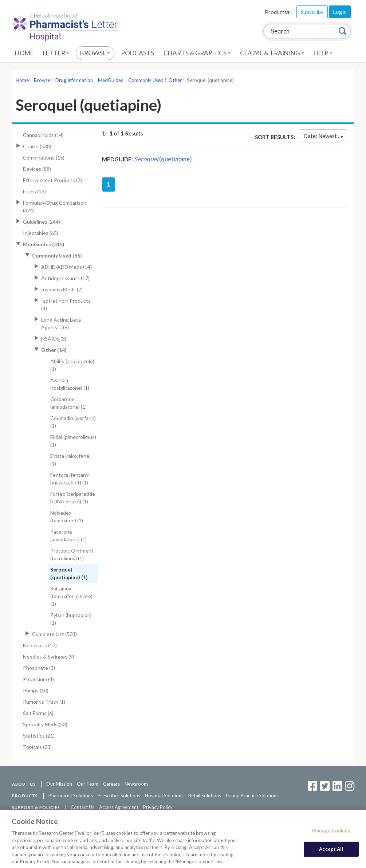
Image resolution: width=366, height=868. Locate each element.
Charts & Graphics (197, 53)
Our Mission (59, 784)
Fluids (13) (34, 191)
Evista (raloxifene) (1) (70, 460)
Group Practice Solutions (252, 796)
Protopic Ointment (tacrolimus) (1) (72, 554)
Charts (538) (37, 146)
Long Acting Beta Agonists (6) (61, 323)
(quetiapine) (163, 159)
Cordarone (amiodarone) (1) (68, 403)
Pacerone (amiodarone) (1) (68, 535)
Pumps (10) (36, 690)
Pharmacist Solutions (71, 796)
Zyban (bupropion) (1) (71, 619)
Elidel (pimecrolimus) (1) (73, 441)
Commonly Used (146, 80)
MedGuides (111, 80)
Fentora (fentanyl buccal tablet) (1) (70, 479)
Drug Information (74, 80)
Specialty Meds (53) (45, 724)
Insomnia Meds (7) (62, 289)
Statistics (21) (39, 736)
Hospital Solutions (164, 796)
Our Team (88, 784)
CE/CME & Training (272, 53)
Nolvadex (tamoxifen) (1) (67, 517)
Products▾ (277, 12)
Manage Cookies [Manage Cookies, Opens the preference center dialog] (331, 833)
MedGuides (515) (44, 244)
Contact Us (82, 807)
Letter (56, 53)
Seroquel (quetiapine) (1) (69, 573)
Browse (95, 53)
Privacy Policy (158, 807)
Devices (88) (37, 169)
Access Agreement (119, 807)
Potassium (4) (38, 679)
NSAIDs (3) (54, 339)
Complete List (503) (54, 634)
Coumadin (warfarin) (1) (73, 422)
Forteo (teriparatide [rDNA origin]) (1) (73, 498)
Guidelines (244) (42, 222)
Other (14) (54, 350)
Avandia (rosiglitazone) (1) (70, 384)
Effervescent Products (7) (52, 180)
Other (175, 80)
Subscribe (312, 12)
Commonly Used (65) (57, 256)
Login (340, 12)
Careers (111, 784)
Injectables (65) (41, 233)
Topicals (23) (37, 747)
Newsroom (136, 784)
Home (24, 53)
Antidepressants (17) (65, 278)
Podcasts (137, 53)
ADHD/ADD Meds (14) (66, 267)
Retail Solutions (205, 796)
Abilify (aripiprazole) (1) (72, 365)
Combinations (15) (44, 158)
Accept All (331, 852)
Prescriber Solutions (119, 796)
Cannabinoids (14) (43, 135)
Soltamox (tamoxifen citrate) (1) (71, 596)
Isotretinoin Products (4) (66, 305)
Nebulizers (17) (40, 645)
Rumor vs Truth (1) (44, 702)
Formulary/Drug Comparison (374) (55, 207)
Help (323, 53)
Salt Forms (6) (38, 713)
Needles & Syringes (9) (49, 657)
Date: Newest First (325, 136)
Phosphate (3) (39, 668)
